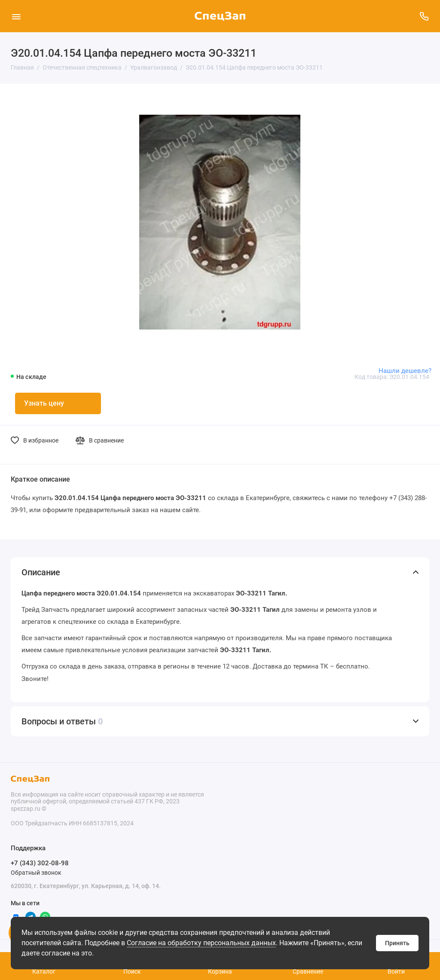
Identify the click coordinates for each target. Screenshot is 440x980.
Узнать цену (44, 403)
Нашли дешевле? (405, 371)
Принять (397, 943)
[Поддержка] (424, 16)
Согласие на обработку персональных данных (201, 943)
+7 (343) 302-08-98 (40, 863)
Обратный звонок (36, 873)
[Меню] (16, 16)
